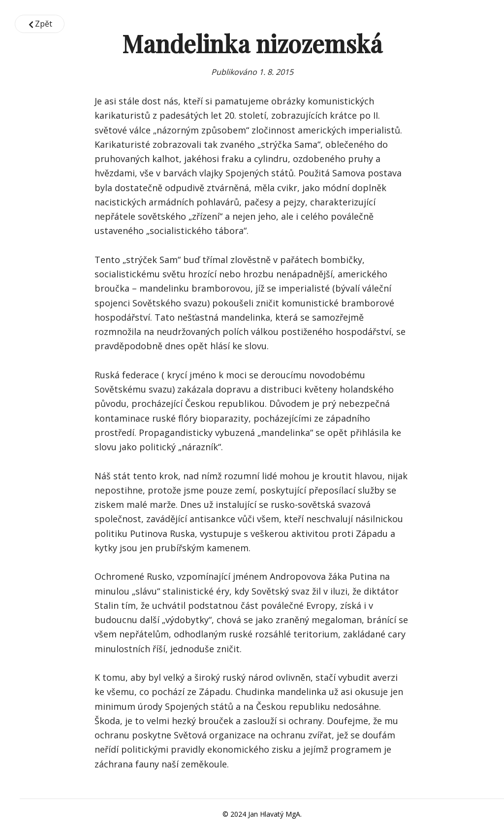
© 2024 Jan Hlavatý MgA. (262, 814)
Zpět (40, 24)
